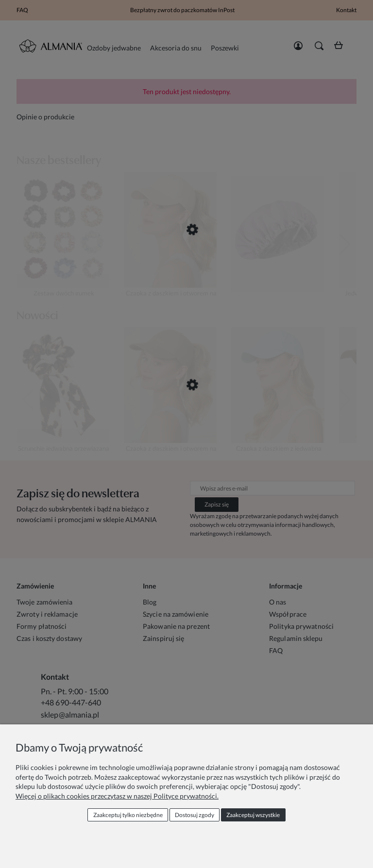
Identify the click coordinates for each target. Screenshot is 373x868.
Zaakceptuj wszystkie (253, 815)
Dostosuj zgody (195, 815)
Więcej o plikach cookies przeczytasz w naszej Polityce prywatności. (117, 796)
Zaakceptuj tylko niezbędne (128, 815)
